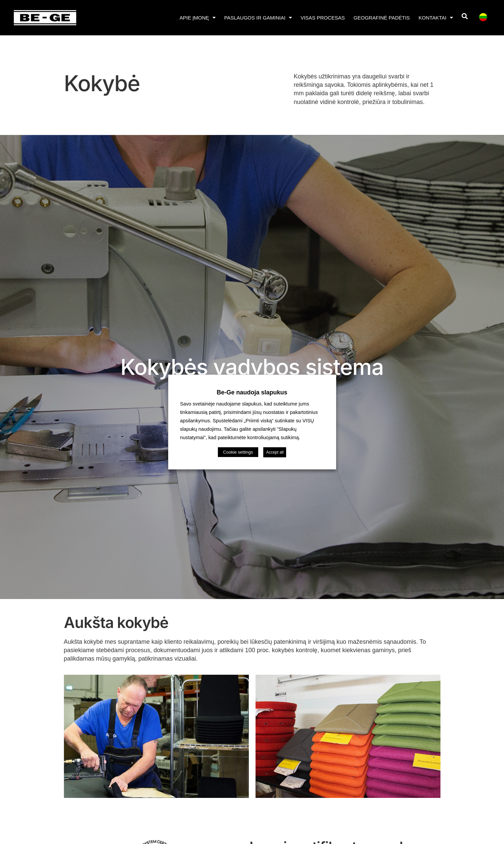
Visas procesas (323, 18)
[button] (465, 16)
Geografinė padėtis (382, 18)
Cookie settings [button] (238, 452)
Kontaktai (436, 18)
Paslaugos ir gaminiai (258, 18)
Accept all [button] (275, 452)
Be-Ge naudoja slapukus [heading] (252, 392)
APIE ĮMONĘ (198, 18)
